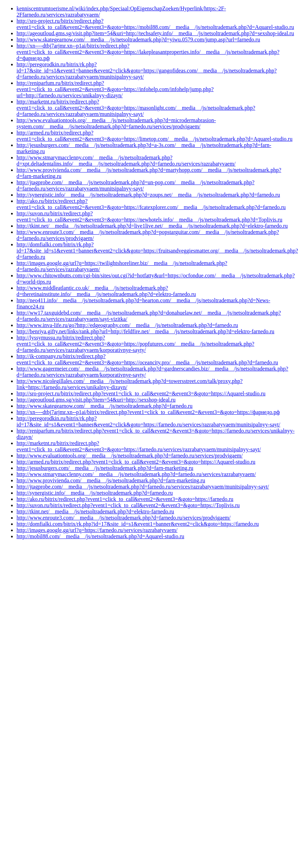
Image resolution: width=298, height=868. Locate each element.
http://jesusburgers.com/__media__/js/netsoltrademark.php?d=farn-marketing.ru (105, 468)
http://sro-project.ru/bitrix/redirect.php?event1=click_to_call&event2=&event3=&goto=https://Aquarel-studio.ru (141, 393)
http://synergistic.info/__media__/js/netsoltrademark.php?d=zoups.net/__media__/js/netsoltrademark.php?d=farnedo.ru (148, 195)
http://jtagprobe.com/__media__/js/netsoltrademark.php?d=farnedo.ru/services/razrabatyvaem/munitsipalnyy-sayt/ (143, 487)
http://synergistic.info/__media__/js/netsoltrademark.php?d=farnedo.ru (95, 493)
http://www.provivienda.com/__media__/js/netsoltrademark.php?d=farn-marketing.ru (111, 480)
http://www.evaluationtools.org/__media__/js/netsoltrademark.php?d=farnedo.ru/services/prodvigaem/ (130, 456)
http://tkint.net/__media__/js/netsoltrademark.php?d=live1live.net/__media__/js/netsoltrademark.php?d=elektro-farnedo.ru (152, 226)
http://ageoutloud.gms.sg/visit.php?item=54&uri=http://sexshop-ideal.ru (96, 400)
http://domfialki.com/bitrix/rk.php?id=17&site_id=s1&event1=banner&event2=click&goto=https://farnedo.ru (138, 524)
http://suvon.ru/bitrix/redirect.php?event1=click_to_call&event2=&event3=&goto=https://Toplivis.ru (128, 505)
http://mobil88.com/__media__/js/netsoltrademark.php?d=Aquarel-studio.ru (100, 536)
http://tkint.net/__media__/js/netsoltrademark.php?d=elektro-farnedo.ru (95, 511)
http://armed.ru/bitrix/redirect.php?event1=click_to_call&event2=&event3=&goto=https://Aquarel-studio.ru (136, 462)
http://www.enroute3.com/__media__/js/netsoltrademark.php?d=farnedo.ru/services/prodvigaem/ (124, 518)
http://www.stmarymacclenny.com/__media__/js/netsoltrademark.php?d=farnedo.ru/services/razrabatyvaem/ (136, 474)
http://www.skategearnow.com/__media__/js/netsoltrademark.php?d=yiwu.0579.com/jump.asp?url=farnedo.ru (138, 40)
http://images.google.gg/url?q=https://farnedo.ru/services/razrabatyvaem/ (97, 530)
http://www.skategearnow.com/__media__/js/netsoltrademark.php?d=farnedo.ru (105, 406)
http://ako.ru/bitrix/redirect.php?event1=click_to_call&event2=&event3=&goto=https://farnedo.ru (125, 499)
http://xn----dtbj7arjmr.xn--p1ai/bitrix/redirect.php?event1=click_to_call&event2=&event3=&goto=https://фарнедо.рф (148, 412)
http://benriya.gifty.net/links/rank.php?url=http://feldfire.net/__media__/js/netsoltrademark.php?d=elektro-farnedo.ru (145, 331)
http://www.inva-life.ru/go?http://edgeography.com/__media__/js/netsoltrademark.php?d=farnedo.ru (127, 325)
